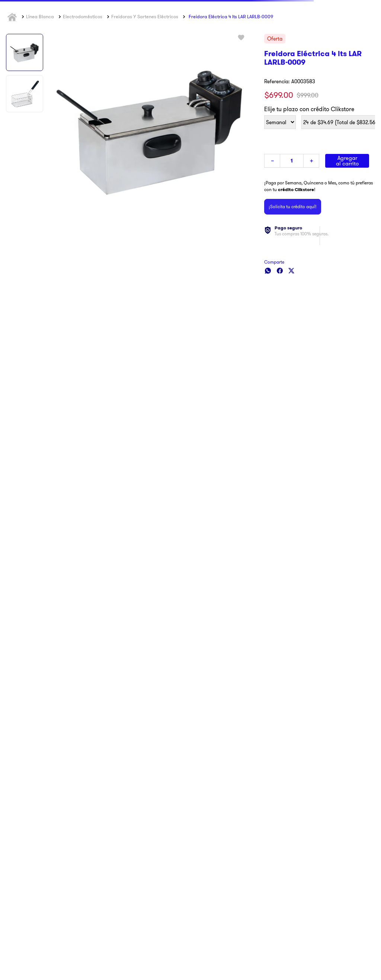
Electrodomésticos (83, 16)
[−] (272, 161)
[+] (311, 161)
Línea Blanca (40, 16)
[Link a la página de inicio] (13, 17)
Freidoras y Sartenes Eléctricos (145, 16)
